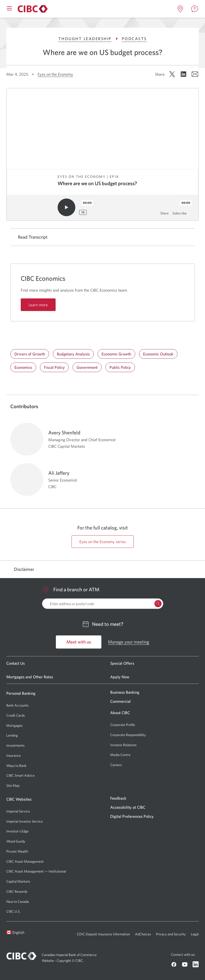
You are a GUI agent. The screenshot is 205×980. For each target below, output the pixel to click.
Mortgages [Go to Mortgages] (14, 725)
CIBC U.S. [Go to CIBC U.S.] (13, 911)
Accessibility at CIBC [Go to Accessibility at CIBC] (128, 807)
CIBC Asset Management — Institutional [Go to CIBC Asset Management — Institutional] (36, 871)
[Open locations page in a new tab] (180, 9)
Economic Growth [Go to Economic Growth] (116, 354)
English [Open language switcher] (15, 932)
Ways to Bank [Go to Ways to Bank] (16, 766)
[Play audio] (66, 207)
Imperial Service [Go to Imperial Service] (18, 811)
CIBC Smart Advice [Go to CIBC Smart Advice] (20, 775)
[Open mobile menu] (9, 8)
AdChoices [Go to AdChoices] (143, 934)
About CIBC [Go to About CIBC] (120, 713)
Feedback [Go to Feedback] (118, 798)
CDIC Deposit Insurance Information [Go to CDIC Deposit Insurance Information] (103, 934)
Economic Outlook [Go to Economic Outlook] (158, 354)
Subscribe (179, 213)
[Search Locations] (158, 604)
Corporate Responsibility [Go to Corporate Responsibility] (128, 735)
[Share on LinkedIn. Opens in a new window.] (184, 74)
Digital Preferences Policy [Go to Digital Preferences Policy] (132, 816)
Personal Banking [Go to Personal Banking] (21, 693)
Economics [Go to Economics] (23, 367)
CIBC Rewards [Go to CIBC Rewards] (17, 891)
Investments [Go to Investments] (15, 745)
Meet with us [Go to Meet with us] (79, 642)
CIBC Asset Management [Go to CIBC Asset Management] (25, 861)
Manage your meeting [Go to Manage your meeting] (129, 642)
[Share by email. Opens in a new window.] (195, 74)
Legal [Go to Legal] (195, 934)
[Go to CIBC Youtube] (185, 964)
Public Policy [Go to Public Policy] (120, 367)
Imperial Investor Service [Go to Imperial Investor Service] (25, 821)
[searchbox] (103, 604)
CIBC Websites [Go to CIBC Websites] (19, 799)
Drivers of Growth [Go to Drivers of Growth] (30, 354)
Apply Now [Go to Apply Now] (120, 677)
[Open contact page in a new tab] (195, 9)
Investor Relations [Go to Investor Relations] (123, 745)
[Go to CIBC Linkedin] (196, 964)
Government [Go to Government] (87, 367)
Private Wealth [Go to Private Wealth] (17, 851)
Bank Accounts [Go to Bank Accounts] (17, 705)
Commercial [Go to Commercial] (120, 701)
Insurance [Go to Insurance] (14, 755)
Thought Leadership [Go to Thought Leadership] (89, 39)
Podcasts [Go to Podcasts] (134, 39)
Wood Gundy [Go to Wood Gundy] (16, 841)
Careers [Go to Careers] (116, 765)
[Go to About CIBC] (32, 9)
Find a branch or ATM (71, 590)
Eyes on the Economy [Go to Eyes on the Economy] (55, 74)
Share (164, 213)
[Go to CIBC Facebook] (174, 964)
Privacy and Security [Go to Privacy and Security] (171, 934)
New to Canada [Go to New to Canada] (18, 902)
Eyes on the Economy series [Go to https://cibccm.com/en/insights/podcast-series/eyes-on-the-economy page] (103, 542)
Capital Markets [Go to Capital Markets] (18, 881)
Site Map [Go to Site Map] (13, 786)
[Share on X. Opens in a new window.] (172, 74)
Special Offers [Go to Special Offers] (122, 663)
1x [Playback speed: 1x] (83, 212)
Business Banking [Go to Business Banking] (125, 692)
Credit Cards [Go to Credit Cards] (16, 715)
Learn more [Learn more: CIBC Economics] (38, 305)
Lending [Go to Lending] (12, 735)
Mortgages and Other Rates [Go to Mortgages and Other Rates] (30, 677)
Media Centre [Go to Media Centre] (120, 755)
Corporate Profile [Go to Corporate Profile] (123, 725)
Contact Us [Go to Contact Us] (16, 663)
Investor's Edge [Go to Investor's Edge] (17, 831)
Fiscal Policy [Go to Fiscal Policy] (54, 367)
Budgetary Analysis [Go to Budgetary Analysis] (73, 354)
